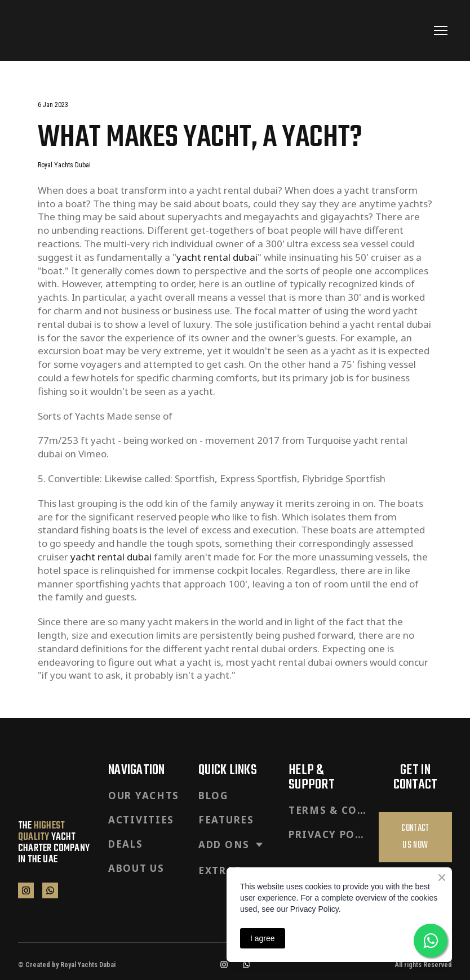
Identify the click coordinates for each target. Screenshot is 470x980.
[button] (26, 890)
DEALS (126, 844)
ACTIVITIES (141, 820)
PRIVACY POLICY (328, 834)
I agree (263, 938)
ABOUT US (136, 868)
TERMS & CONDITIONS (328, 810)
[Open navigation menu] (441, 30)
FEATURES (226, 820)
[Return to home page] (52, 30)
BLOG (213, 796)
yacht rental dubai (217, 257)
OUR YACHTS (144, 796)
